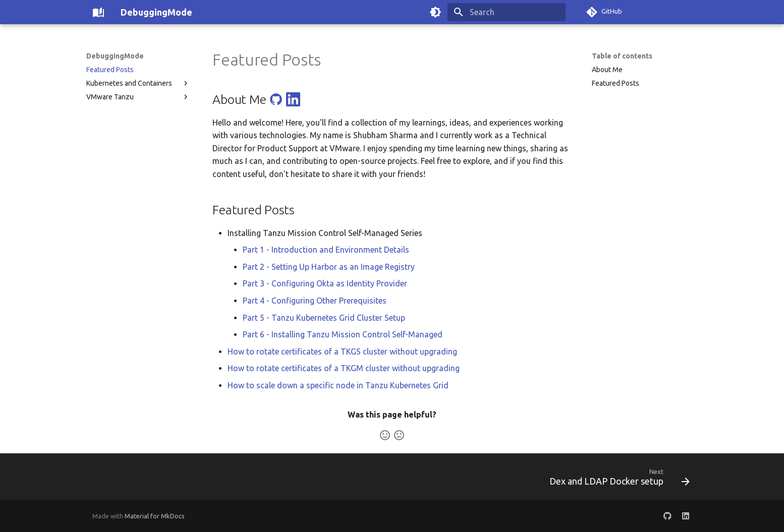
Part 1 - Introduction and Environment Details (326, 250)
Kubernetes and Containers (138, 83)
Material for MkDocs (155, 516)
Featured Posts (110, 70)
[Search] (507, 12)
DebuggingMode (115, 56)
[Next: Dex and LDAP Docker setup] (616, 480)
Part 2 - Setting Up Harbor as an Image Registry (329, 267)
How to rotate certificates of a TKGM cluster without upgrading (344, 368)
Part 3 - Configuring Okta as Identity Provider (325, 283)
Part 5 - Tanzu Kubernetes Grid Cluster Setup (324, 318)
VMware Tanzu (138, 97)
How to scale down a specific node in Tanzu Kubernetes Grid (338, 385)
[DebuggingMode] (98, 12)
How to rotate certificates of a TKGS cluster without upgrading (342, 351)
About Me (607, 70)
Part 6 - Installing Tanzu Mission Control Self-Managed (343, 334)
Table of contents (622, 56)
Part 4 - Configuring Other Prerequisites (315, 301)
